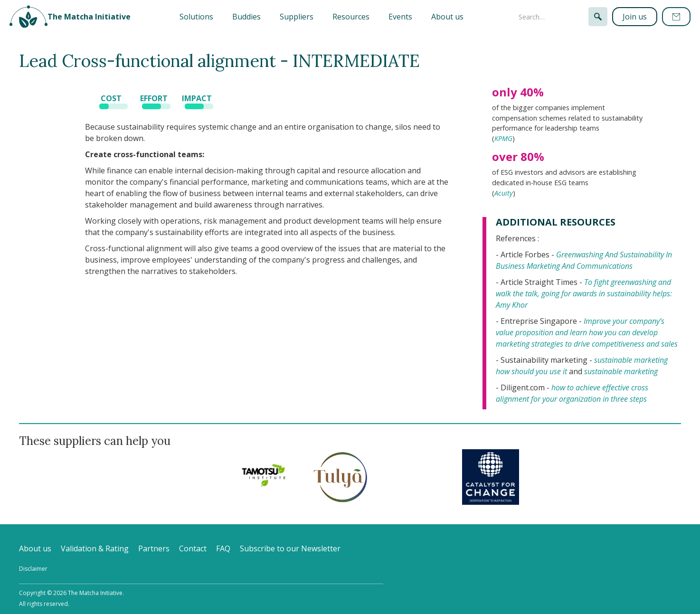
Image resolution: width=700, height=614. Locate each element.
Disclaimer (33, 569)
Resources (351, 17)
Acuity (504, 193)
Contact (193, 548)
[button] (196, 17)
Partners (154, 548)
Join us (635, 17)
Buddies (246, 17)
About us (447, 17)
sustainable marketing (621, 371)
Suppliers (297, 17)
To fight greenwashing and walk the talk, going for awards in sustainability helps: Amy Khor (584, 293)
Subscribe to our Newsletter (290, 548)
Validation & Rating (95, 548)
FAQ (223, 548)
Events (400, 17)
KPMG (503, 138)
